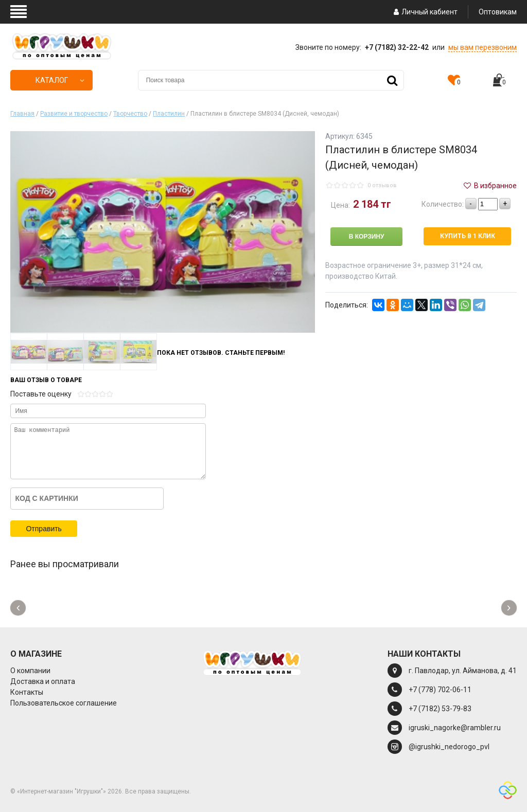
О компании (30, 671)
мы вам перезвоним (482, 47)
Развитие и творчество (74, 114)
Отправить (43, 529)
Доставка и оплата (43, 681)
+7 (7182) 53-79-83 (440, 709)
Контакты (27, 692)
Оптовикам (498, 12)
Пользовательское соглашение (64, 703)
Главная (22, 114)
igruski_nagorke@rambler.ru (455, 728)
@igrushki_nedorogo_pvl (449, 747)
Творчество (130, 114)
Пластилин (169, 114)
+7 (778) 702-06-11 (440, 690)
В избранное (489, 186)
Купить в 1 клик (468, 236)
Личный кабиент (424, 12)
